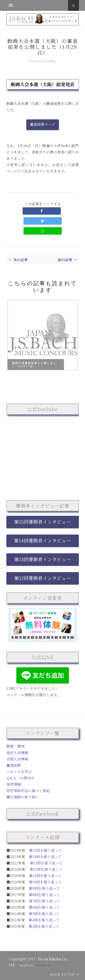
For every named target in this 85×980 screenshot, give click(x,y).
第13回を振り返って (46, 863)
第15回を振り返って (45, 850)
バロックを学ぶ (19, 772)
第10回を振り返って (45, 882)
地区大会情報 (17, 753)
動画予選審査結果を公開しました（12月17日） (34, 364)
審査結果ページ (43, 124)
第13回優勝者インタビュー (43, 559)
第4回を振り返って (44, 920)
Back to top (65, 974)
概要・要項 (15, 746)
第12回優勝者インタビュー (43, 578)
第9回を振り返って (44, 888)
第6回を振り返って (44, 907)
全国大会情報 (17, 759)
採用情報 (14, 784)
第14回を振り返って (45, 857)
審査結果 (14, 765)
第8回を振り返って (44, 895)
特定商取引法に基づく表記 (28, 791)
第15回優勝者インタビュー (43, 522)
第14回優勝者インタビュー (42, 540)
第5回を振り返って (44, 914)
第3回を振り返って (44, 926)
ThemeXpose (43, 965)
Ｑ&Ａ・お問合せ (20, 778)
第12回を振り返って (46, 869)
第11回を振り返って (45, 876)
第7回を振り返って (44, 901)
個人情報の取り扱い (23, 797)
